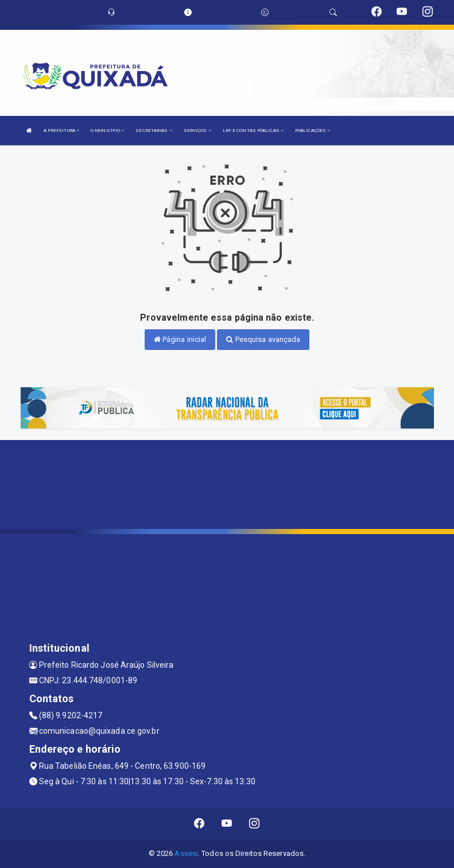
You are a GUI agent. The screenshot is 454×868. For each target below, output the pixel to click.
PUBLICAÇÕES (313, 131)
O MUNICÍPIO (107, 131)
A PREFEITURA (61, 131)
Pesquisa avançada (263, 339)
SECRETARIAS (154, 131)
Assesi (186, 853)
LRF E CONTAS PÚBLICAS (253, 131)
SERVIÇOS (197, 131)
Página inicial (180, 339)
